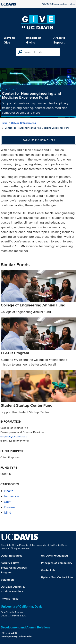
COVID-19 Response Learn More (58, 4)
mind (8, 513)
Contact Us (48, 570)
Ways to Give (9, 40)
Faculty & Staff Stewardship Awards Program (14, 568)
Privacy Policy (10, 599)
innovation (12, 496)
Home (4, 123)
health (9, 491)
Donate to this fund (38, 140)
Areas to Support (59, 40)
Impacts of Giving (34, 40)
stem (8, 502)
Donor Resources (12, 556)
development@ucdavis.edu (16, 636)
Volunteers (8, 580)
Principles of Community (57, 563)
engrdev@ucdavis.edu (14, 436)
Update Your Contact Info (57, 577)
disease (10, 507)
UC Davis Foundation (54, 556)
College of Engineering (23, 123)
